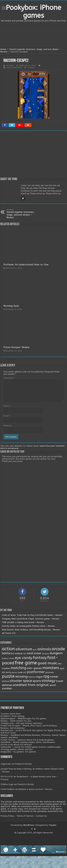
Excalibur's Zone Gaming (12, 716)
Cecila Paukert (8, 789)
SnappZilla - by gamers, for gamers (18, 752)
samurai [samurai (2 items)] (6, 681)
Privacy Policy (7, 816)
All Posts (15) (9, 633)
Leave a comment (14, 68)
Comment (9, 378)
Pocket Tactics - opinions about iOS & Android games (27, 740)
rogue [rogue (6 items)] (39, 677)
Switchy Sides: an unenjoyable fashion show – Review (28, 626)
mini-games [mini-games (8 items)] (34, 668)
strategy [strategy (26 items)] (48, 681)
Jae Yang (10, 66)
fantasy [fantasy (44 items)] (40, 658)
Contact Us (41, 816)
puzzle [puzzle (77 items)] (8, 676)
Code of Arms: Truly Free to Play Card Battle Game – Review (32, 615)
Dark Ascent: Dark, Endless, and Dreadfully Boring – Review (31, 630)
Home (3, 49)
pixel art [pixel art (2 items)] (22, 672)
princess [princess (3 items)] (50, 672)
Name (7, 406)
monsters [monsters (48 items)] (51, 668)
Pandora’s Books (23, 764)
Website (8, 426)
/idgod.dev (6, 764)
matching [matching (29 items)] (19, 668)
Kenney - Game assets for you (16, 721)
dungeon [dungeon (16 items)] (56, 653)
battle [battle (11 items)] (6, 653)
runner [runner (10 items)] (54, 677)
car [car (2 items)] (25, 654)
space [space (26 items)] (27, 681)
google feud (7, 769)
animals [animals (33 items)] (44, 649)
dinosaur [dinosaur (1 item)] (46, 654)
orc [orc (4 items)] (4, 672)
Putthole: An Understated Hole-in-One (26, 265)
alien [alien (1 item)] (35, 650)
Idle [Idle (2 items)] (60, 664)
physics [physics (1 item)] (15, 672)
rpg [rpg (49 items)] (46, 676)
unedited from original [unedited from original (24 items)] (31, 685)
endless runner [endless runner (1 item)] (8, 658)
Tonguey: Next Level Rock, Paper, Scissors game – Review (31, 619)
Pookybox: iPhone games (33, 12)
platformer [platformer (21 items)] (36, 672)
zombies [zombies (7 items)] (7, 688)
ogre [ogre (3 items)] (62, 668)
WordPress (29, 825)
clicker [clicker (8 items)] (38, 653)
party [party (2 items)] (8, 672)
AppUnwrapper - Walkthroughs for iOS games (23, 718)
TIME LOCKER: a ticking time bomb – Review (23, 622)
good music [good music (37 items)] (47, 663)
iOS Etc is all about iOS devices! (16, 745)
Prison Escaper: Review (16, 347)
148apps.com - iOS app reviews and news (21, 723)
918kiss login (7, 784)
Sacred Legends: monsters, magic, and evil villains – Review (23, 214)
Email (7, 416)
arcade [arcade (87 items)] (58, 649)
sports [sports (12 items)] (37, 681)
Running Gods (11, 306)
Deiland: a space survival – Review (35, 789)
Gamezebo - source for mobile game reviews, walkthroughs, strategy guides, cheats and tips (31, 748)
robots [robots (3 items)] (32, 677)
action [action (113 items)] (8, 649)
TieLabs (52, 825)
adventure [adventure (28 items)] (24, 649)
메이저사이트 (7, 777)
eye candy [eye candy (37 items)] (24, 658)
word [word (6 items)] (53, 685)
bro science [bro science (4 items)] (17, 653)
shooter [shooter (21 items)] (16, 681)
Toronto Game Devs (11, 714)
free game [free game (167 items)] (26, 663)
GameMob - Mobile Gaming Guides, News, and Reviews (28, 742)
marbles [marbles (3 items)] (6, 668)
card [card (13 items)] (30, 653)
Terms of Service (25, 816)
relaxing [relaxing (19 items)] (21, 676)
